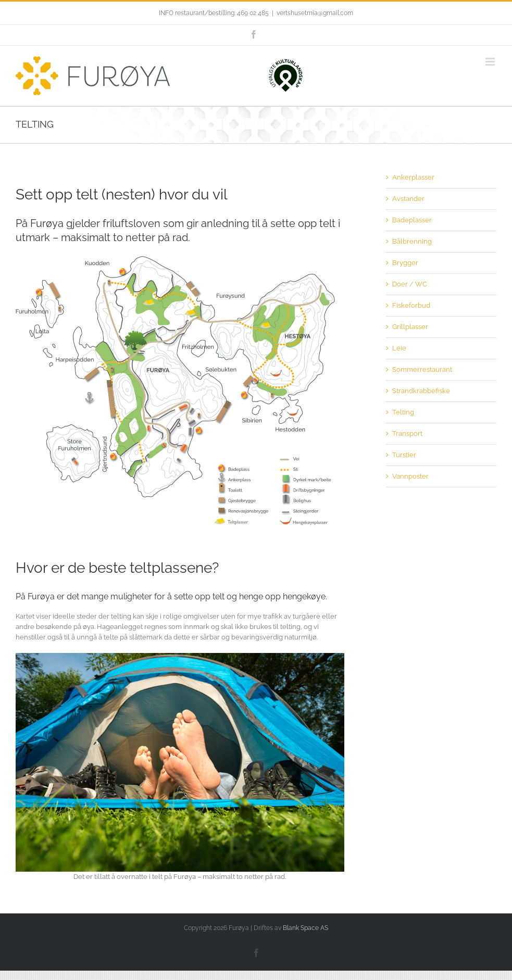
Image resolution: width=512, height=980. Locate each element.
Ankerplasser (413, 177)
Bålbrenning (412, 241)
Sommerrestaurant (422, 369)
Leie (399, 348)
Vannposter (410, 476)
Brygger (405, 263)
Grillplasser (410, 327)
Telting (403, 412)
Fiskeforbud (411, 305)
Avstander (408, 199)
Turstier (404, 455)
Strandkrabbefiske (421, 391)
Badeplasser (412, 220)
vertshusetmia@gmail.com (315, 13)
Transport (407, 434)
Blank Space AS (305, 928)
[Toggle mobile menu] (491, 62)
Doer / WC (410, 284)
